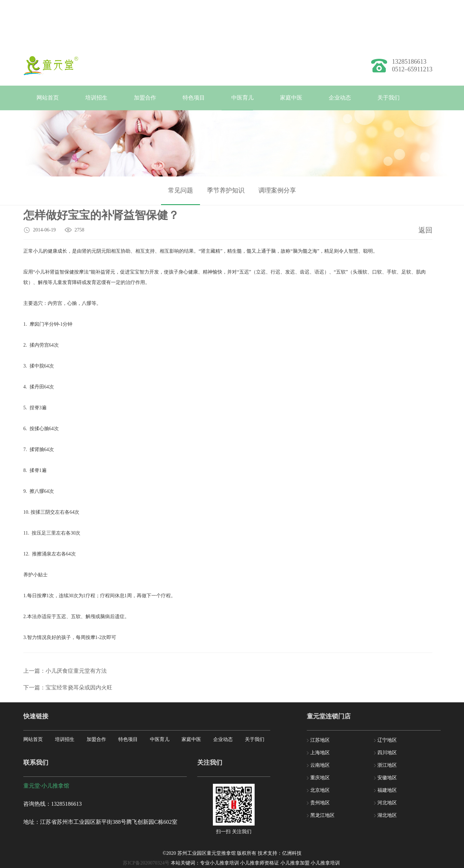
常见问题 (181, 197)
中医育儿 (242, 98)
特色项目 (194, 98)
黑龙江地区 (322, 815)
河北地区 (387, 803)
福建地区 (387, 790)
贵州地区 (320, 803)
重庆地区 (320, 778)
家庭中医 (291, 98)
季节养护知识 (226, 197)
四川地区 (387, 753)
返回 (425, 231)
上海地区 (320, 753)
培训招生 (96, 98)
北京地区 (320, 790)
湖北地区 (387, 815)
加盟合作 (145, 98)
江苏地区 (320, 740)
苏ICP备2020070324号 (146, 863)
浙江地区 (387, 765)
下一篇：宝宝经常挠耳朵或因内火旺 (68, 719)
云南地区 (320, 765)
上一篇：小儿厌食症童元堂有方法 (65, 702)
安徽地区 (387, 778)
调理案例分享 (277, 197)
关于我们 (389, 98)
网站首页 (48, 98)
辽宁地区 (387, 740)
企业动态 (340, 98)
